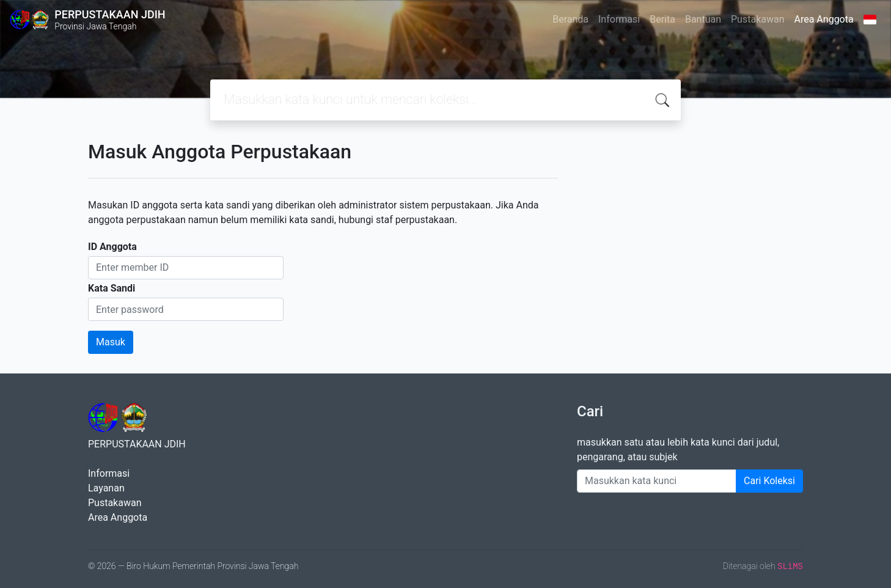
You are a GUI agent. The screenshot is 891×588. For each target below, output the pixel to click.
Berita (662, 19)
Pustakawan (757, 19)
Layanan (106, 488)
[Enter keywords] (657, 481)
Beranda (570, 19)
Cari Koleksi (769, 481)
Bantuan (703, 19)
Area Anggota (824, 19)
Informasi (619, 19)
